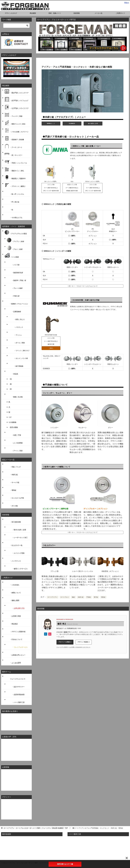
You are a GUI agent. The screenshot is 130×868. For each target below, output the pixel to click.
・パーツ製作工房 (15, 701)
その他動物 (12, 422)
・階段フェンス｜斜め (15, 123)
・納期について (12, 591)
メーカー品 (98, 13)
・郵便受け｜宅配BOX (15, 177)
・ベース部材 (11, 256)
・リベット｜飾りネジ (19, 349)
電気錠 (103, 597)
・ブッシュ (15, 334)
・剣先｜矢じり (17, 318)
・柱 (9, 208)
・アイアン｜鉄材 (15, 240)
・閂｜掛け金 (12, 201)
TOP (36, 828)
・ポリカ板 (11, 504)
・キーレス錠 (12, 481)
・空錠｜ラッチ (12, 466)
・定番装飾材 (14, 310)
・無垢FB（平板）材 (16, 279)
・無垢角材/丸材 (15, 271)
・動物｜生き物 (14, 396)
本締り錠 (81, 597)
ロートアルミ (65, 597)
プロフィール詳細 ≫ (65, 642)
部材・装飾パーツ (55, 13)
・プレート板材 (14, 287)
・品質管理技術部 (15, 693)
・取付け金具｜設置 (16, 528)
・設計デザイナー (15, 685)
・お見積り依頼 (12, 615)
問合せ (127, 3)
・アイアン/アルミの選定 (16, 232)
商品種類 (33, 13)
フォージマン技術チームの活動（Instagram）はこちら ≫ (73, 647)
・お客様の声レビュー (15, 654)
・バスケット (16, 326)
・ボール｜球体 (17, 341)
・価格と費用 (12, 599)
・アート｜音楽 (14, 449)
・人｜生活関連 (14, 442)
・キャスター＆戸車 (14, 497)
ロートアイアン (53, 597)
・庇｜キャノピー (13, 154)
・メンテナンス (12, 560)
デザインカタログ (11, 13)
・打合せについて (13, 638)
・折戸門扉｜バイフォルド (16, 99)
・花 (10, 379)
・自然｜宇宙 (14, 434)
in (46, 634)
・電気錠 (10, 489)
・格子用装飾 (16, 365)
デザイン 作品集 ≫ (84, 642)
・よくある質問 (12, 661)
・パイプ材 (13, 263)
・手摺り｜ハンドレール (16, 162)
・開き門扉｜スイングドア (16, 91)
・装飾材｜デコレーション (16, 302)
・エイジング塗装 (15, 552)
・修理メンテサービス (17, 567)
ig (50, 634)
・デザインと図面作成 (15, 630)
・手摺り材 (13, 295)
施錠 (73, 597)
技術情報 (77, 13)
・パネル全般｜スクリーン (16, 130)
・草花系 (12, 373)
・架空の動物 (13, 427)
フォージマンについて (15, 678)
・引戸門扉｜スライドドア (16, 107)
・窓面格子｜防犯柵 (14, 138)
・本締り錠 (11, 473)
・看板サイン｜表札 (14, 169)
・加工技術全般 (12, 521)
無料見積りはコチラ (65, 864)
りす (10, 417)
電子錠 (96, 597)
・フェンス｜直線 (13, 115)
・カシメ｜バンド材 (18, 357)
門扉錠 (89, 597)
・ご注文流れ (12, 584)
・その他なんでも (13, 216)
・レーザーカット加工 (17, 536)
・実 (10, 389)
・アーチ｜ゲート (13, 146)
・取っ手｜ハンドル (14, 193)
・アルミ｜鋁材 (14, 248)
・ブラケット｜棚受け (15, 185)
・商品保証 (11, 623)
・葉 (10, 384)
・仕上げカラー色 (13, 544)
